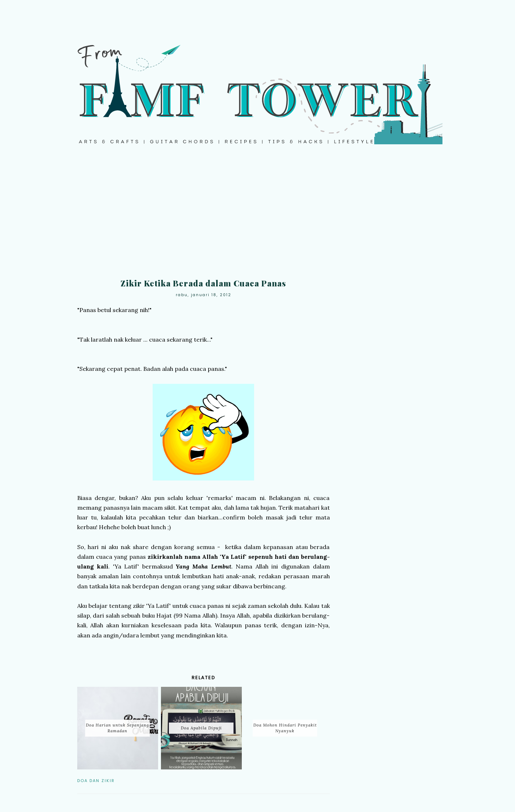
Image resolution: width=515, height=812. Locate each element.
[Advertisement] (258, 216)
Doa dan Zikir (96, 781)
